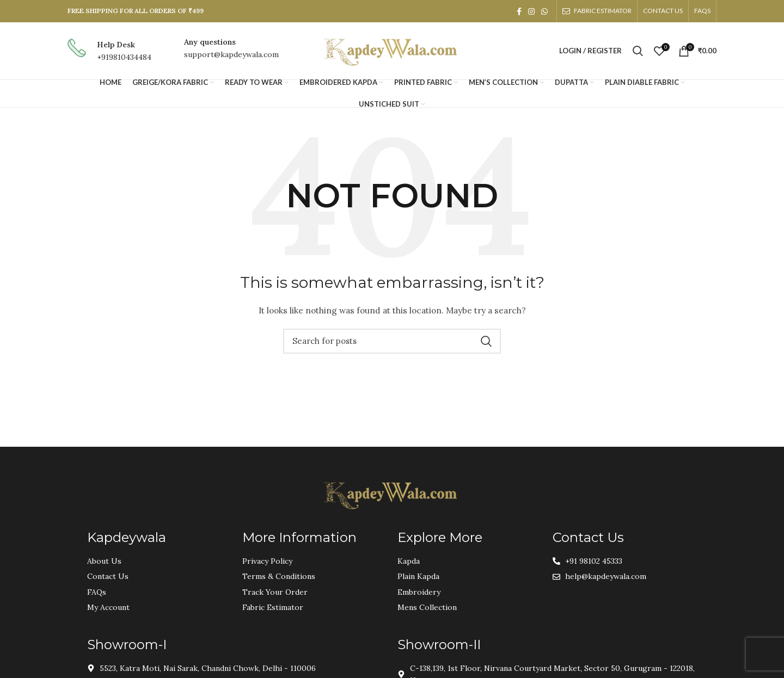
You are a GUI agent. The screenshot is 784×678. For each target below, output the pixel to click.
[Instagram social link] (531, 11)
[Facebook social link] (519, 11)
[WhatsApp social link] (544, 11)
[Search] (638, 51)
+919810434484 (124, 57)
